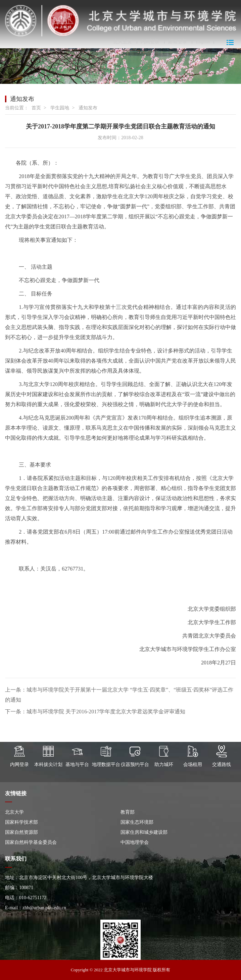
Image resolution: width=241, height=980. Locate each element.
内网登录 (150, 42)
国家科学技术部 (21, 822)
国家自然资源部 (21, 832)
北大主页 (123, 42)
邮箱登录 (178, 42)
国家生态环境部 (137, 822)
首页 (36, 108)
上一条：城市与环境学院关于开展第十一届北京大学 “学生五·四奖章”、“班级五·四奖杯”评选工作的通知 (119, 695)
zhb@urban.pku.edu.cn (44, 908)
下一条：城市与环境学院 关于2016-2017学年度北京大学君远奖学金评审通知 (95, 712)
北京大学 (14, 812)
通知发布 (88, 108)
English (203, 42)
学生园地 (60, 108)
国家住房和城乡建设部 (144, 832)
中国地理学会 (135, 842)
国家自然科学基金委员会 (31, 842)
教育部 (128, 812)
